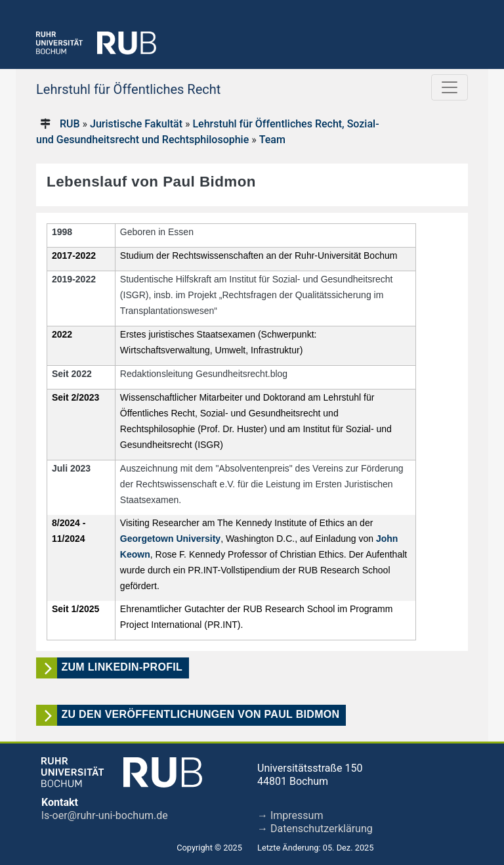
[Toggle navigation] (450, 87)
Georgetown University (170, 539)
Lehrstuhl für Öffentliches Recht (128, 89)
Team (272, 140)
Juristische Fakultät (136, 124)
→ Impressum (290, 815)
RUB (70, 124)
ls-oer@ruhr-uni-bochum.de (105, 815)
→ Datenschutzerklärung (315, 829)
